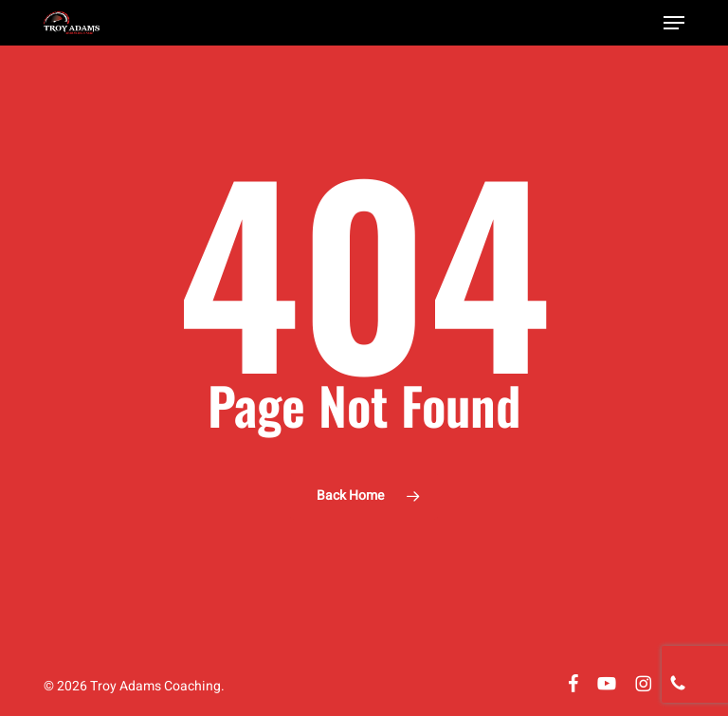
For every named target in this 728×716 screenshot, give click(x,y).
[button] (674, 23)
